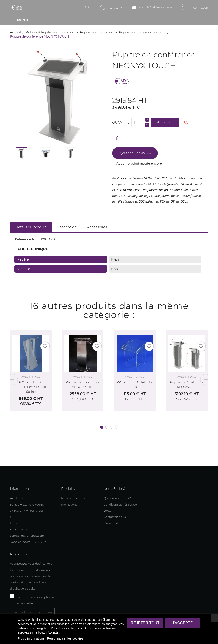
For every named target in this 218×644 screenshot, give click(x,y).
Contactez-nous (115, 517)
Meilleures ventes (73, 498)
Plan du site (112, 523)
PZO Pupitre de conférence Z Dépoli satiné (31, 387)
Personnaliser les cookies (65, 638)
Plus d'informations (31, 638)
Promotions (69, 504)
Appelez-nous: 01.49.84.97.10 (30, 542)
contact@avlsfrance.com (152, 7)
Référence (23, 239)
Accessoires (97, 227)
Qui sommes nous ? (117, 498)
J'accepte (182, 623)
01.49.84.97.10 (113, 7)
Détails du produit (31, 227)
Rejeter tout (145, 623)
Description (67, 227)
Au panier (165, 122)
